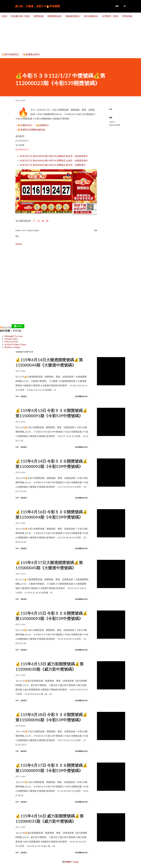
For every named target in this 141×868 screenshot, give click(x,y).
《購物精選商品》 (73, 16)
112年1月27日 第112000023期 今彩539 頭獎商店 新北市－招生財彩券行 (54, 156)
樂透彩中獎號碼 (114, 125)
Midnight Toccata (14, 336)
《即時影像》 (127, 16)
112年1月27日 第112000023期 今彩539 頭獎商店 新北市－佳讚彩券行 (53, 165)
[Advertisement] (66, 35)
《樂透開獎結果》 (55, 16)
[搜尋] (117, 6)
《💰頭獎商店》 (42, 125)
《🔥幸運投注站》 (25, 125)
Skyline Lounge (12, 347)
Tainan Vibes (11, 339)
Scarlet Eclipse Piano (15, 344)
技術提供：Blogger (70, 862)
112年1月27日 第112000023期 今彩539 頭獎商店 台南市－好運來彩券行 (54, 160)
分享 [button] (111, 109)
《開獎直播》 (39, 16)
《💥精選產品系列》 (31, 54)
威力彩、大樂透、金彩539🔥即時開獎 (37, 6)
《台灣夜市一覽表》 (110, 16)
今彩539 (112, 122)
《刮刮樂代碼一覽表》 (20, 16)
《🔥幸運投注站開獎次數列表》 (31, 130)
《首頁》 (4, 16)
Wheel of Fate (12, 342)
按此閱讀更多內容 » (82, 396)
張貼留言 (19, 244)
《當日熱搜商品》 (91, 16)
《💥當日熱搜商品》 (10, 54)
